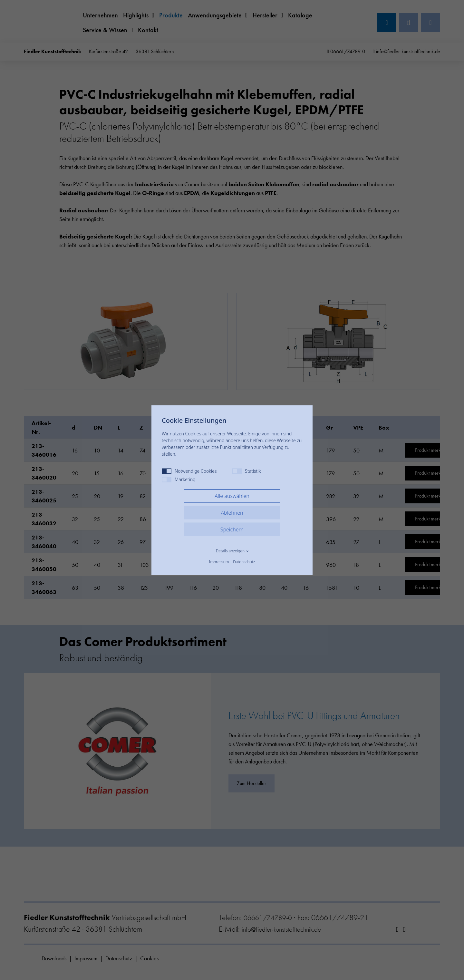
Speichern (232, 529)
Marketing (179, 479)
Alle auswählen (232, 496)
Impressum (219, 562)
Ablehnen (232, 512)
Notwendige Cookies (189, 471)
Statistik (246, 471)
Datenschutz (244, 562)
